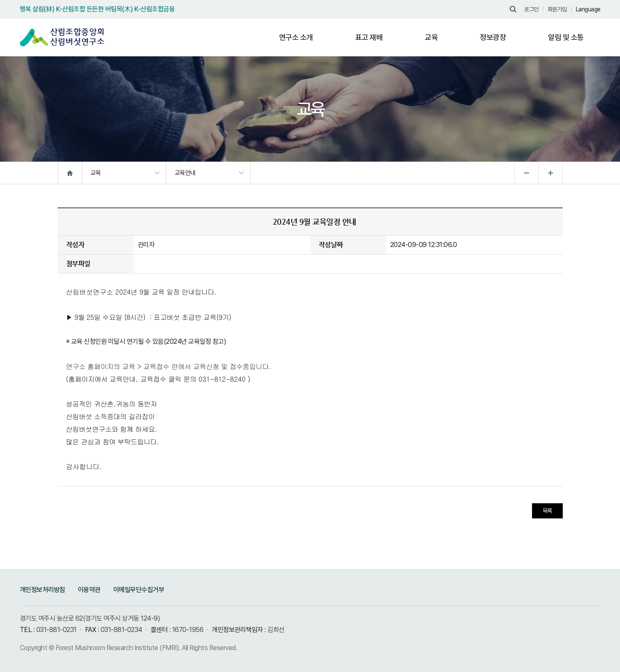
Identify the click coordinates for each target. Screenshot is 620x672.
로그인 (531, 9)
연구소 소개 (296, 37)
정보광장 (493, 37)
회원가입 (557, 9)
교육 (431, 37)
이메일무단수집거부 (139, 590)
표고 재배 (369, 37)
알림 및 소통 (566, 37)
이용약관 (89, 590)
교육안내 (185, 173)
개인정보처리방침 (43, 590)
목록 (547, 511)
